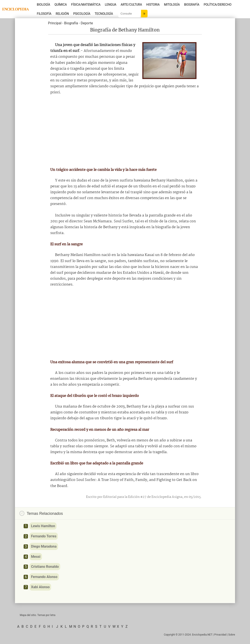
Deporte (87, 23)
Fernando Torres (44, 536)
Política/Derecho (218, 5)
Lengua (111, 5)
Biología (44, 5)
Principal (55, 23)
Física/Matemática (86, 5)
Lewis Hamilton (43, 526)
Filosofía (44, 14)
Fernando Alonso (44, 577)
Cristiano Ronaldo (45, 567)
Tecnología (104, 14)
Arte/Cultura (131, 5)
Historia (153, 5)
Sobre (232, 635)
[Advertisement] (125, 131)
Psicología (82, 14)
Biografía (192, 5)
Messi (36, 557)
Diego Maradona (44, 546)
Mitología (172, 5)
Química (61, 5)
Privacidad (220, 635)
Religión (62, 14)
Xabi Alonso (40, 587)
